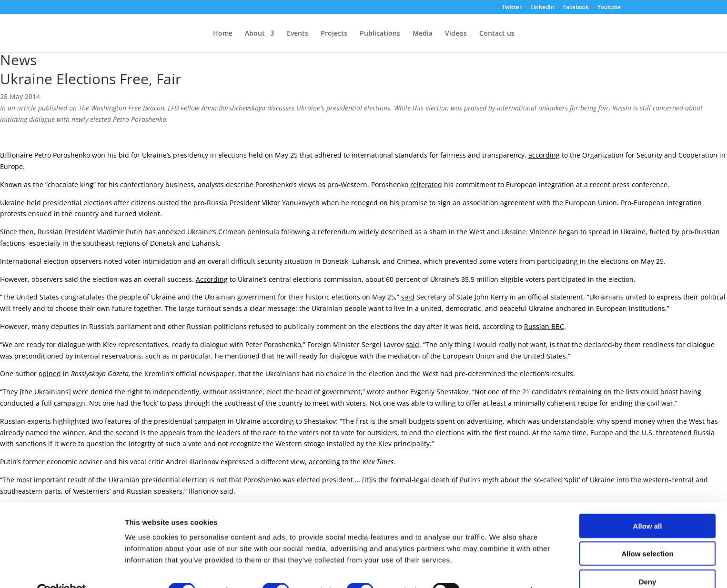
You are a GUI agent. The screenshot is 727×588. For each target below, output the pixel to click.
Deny (648, 560)
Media (423, 34)
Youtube (609, 8)
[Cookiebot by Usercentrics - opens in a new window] (62, 569)
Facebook (576, 8)
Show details (500, 569)
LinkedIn (542, 8)
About (255, 34)
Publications (380, 34)
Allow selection (647, 533)
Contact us (497, 34)
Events (298, 34)
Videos (456, 34)
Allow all (648, 504)
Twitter (512, 8)
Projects (334, 34)
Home (223, 34)
